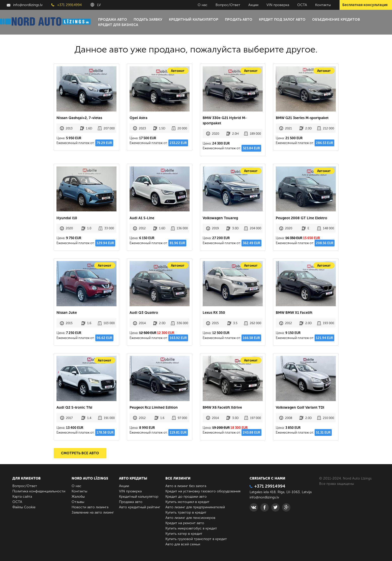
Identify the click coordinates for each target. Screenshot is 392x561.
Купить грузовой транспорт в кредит (196, 539)
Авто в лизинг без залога (186, 486)
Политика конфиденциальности (39, 491)
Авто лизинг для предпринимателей (195, 507)
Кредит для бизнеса (118, 25)
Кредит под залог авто (282, 20)
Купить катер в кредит (184, 534)
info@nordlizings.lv (25, 5)
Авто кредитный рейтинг (140, 507)
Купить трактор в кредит (186, 512)
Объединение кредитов (336, 20)
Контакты (323, 5)
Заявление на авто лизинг (93, 512)
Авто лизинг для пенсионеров (190, 518)
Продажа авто (113, 20)
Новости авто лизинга (90, 507)
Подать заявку (148, 20)
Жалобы (78, 497)
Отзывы (78, 502)
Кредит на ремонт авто (185, 523)
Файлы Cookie (24, 507)
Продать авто (239, 20)
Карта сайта (22, 497)
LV (96, 5)
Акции (253, 5)
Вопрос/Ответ (228, 5)
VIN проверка (278, 5)
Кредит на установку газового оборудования (203, 491)
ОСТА (302, 5)
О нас (203, 5)
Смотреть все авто (80, 453)
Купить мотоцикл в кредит (187, 502)
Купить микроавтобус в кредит (191, 528)
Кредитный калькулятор (194, 20)
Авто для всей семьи (183, 544)
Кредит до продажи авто (186, 497)
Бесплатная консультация (365, 5)
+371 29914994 (67, 5)
